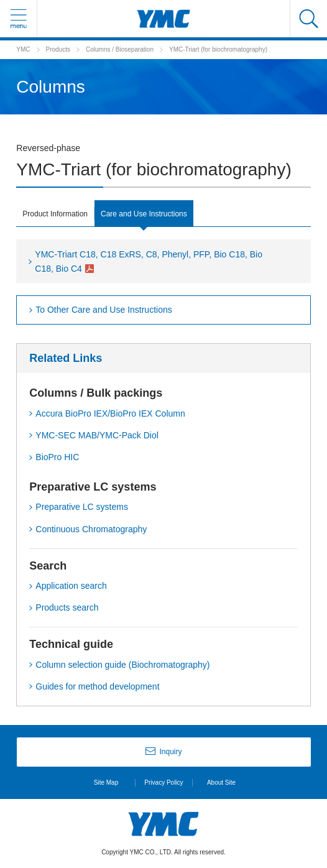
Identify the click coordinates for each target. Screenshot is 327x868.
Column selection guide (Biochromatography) (122, 665)
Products (58, 49)
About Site (221, 783)
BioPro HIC (57, 457)
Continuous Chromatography (91, 529)
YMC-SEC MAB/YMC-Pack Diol (97, 435)
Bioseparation (135, 49)
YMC (23, 49)
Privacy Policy (163, 783)
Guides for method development (97, 686)
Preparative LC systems (82, 507)
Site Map (106, 783)
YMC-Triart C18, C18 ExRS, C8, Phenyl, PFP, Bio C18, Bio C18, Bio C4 (149, 261)
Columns (98, 49)
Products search (67, 607)
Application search (71, 586)
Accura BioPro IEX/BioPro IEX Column (110, 413)
